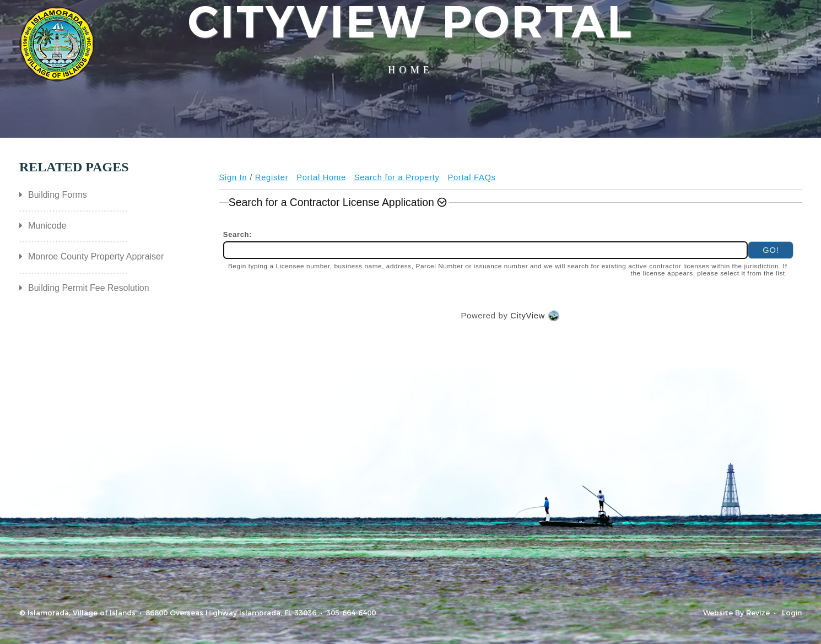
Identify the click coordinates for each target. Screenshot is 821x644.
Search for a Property (397, 177)
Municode (47, 226)
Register (272, 177)
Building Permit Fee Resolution (89, 288)
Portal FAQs (471, 177)
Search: (239, 234)
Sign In (233, 177)
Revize (758, 613)
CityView (528, 316)
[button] (339, 202)
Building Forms (58, 195)
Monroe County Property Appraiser (96, 256)
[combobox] (486, 250)
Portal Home (321, 177)
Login (792, 613)
